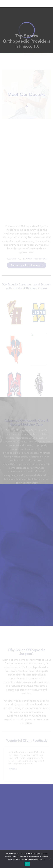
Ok (27, 864)
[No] (49, 859)
